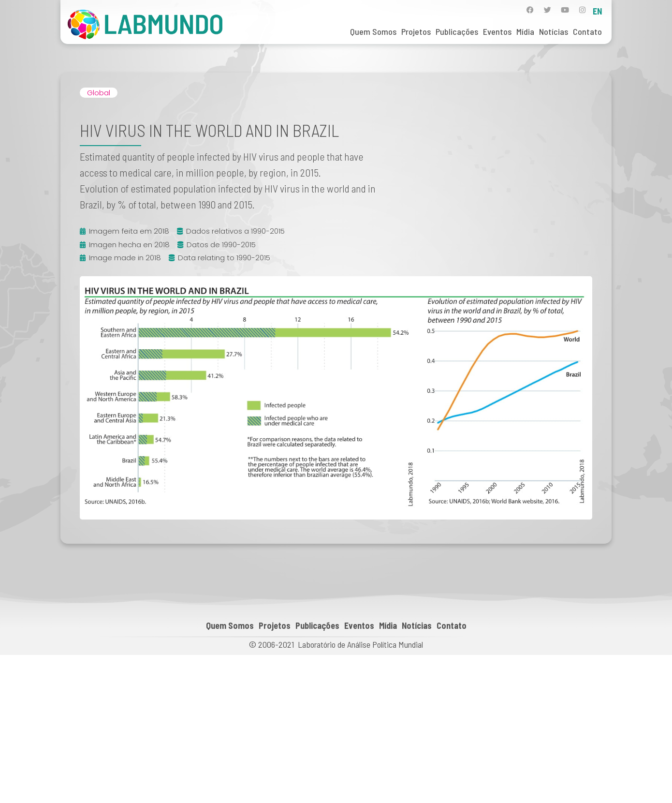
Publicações (457, 31)
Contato (587, 31)
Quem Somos (373, 31)
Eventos (497, 31)
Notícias (554, 31)
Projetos (416, 31)
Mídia (525, 31)
